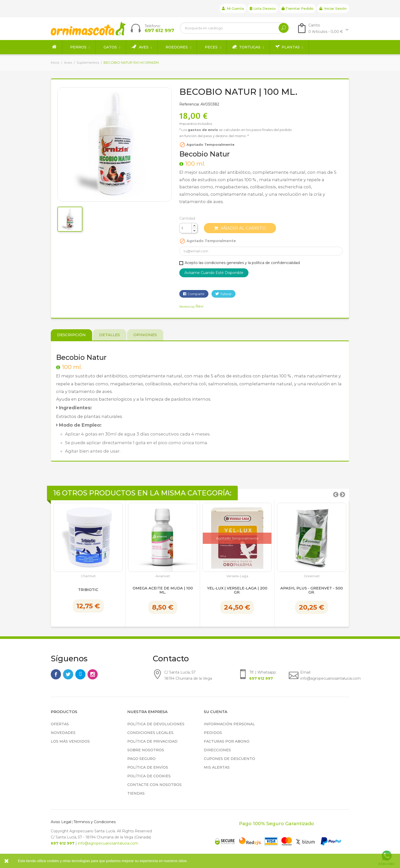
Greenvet (312, 576)
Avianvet (163, 576)
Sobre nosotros (146, 750)
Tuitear (226, 294)
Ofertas (60, 724)
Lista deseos (263, 8)
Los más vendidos (70, 741)
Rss (80, 674)
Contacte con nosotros (154, 785)
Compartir (196, 294)
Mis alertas (217, 767)
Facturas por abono (227, 741)
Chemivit (88, 576)
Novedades (63, 733)
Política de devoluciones (156, 724)
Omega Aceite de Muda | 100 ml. (163, 590)
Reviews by (191, 307)
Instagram (93, 674)
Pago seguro (141, 759)
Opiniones (145, 335)
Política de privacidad (152, 741)
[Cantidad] (185, 228)
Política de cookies (149, 776)
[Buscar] (234, 28)
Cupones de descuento (229, 759)
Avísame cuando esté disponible (214, 273)
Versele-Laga (237, 576)
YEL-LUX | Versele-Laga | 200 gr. (237, 590)
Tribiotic (88, 590)
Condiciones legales (150, 733)
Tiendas (136, 793)
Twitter (68, 674)
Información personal (229, 724)
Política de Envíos (148, 767)
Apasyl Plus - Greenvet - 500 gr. (312, 590)
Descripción (71, 335)
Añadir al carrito (240, 228)
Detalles (110, 335)
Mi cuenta (233, 8)
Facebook (56, 674)
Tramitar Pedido (298, 8)
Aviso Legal (61, 822)
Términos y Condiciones (95, 822)
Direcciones (217, 750)
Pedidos (213, 733)
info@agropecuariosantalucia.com (108, 843)
